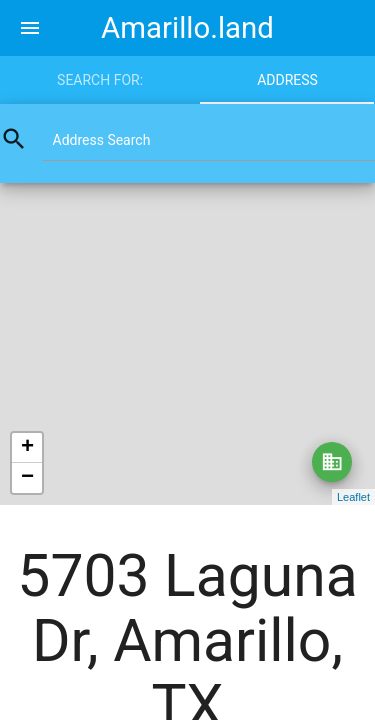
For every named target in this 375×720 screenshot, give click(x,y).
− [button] (27, 478)
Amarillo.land (187, 28)
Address (287, 80)
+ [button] (27, 448)
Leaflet (353, 497)
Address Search (102, 140)
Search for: (100, 80)
